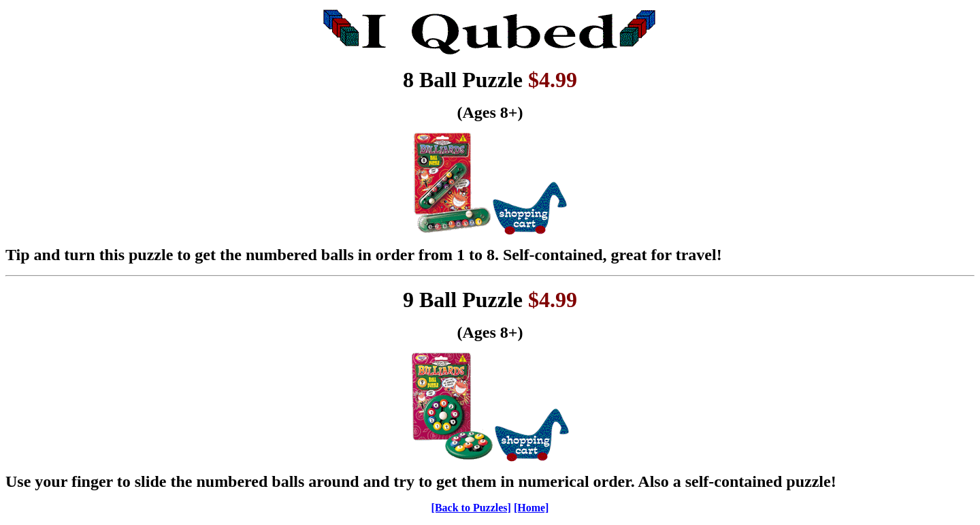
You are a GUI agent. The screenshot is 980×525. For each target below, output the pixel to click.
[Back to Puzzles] (471, 508)
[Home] (532, 508)
